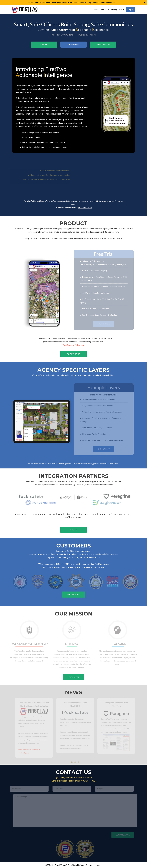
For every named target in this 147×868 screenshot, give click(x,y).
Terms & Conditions (69, 865)
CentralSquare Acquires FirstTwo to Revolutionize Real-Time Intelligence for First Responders (72, 3)
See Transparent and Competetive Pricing (99, 315)
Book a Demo (74, 354)
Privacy (81, 865)
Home (96, 10)
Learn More (73, 677)
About (121, 10)
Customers (105, 10)
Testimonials (74, 594)
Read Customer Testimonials (73, 345)
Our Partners (103, 44)
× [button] (145, 3)
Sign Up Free (74, 44)
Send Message (122, 835)
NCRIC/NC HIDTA (85, 207)
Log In (131, 10)
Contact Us (90, 865)
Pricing (114, 10)
